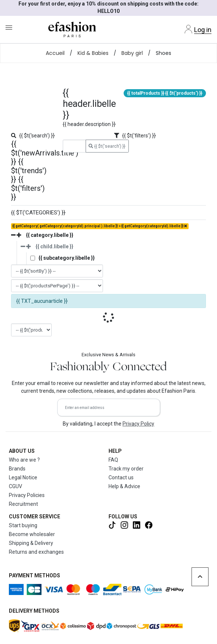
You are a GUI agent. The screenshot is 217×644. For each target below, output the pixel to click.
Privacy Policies (27, 495)
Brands (17, 469)
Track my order (126, 469)
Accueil (55, 53)
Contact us (121, 477)
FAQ (113, 460)
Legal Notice (23, 477)
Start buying (23, 525)
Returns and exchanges (36, 552)
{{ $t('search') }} (107, 146)
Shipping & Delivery (31, 543)
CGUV (15, 486)
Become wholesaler (32, 534)
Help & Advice (124, 486)
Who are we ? (24, 460)
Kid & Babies (93, 53)
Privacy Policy (138, 424)
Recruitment (23, 504)
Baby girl (132, 53)
